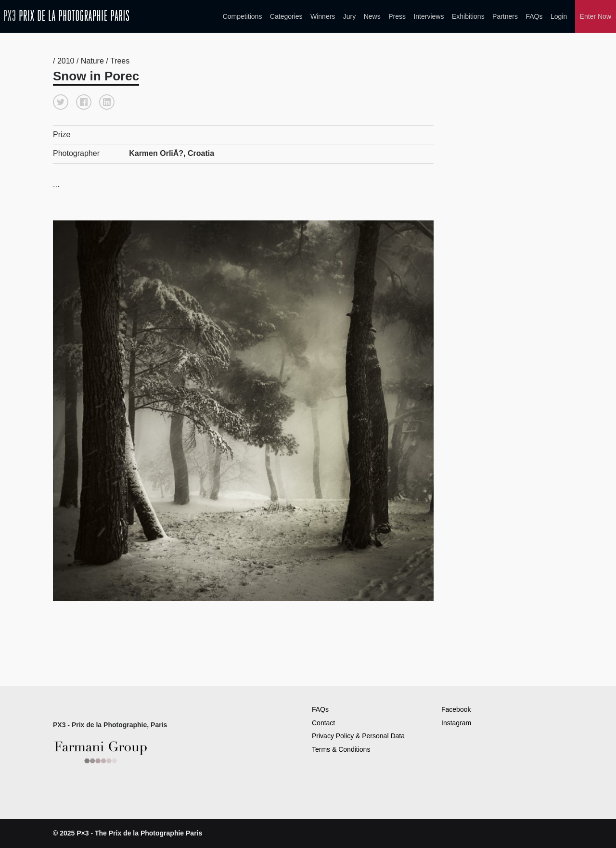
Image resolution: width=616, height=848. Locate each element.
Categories (286, 16)
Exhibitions (468, 16)
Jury (349, 16)
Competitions (243, 16)
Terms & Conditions (341, 749)
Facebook (456, 709)
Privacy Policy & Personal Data (358, 736)
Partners (505, 16)
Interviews (429, 16)
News (372, 16)
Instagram (456, 723)
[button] (61, 102)
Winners (323, 16)
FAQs (534, 16)
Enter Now (596, 16)
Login (559, 16)
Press (397, 16)
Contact (323, 723)
